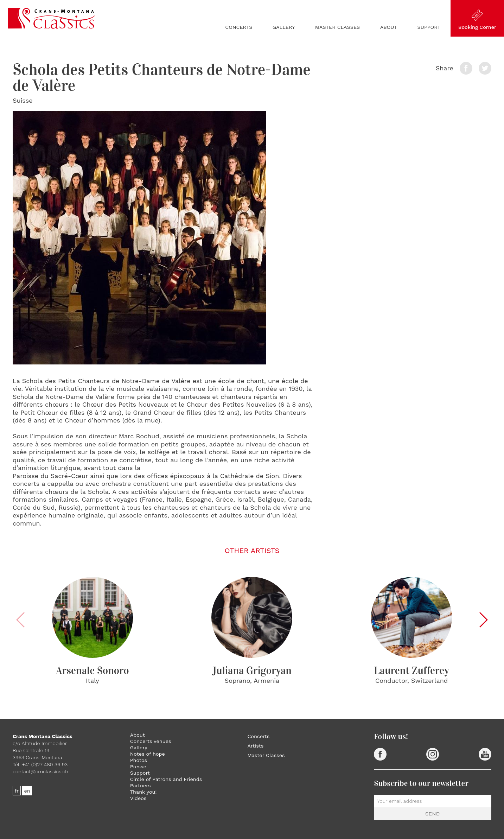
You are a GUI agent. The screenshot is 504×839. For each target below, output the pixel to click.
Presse (138, 767)
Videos (138, 798)
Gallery (284, 27)
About (389, 27)
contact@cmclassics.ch (40, 771)
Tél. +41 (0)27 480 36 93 (40, 764)
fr (17, 790)
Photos (139, 760)
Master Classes (338, 27)
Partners (141, 786)
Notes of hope (148, 754)
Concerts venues (151, 741)
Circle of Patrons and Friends (166, 779)
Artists (255, 746)
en (27, 790)
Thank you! (143, 792)
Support (429, 27)
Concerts (239, 27)
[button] (483, 620)
